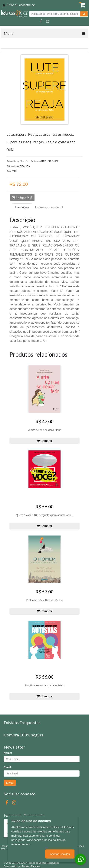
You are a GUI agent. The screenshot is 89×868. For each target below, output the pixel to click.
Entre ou (12, 5)
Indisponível (22, 197)
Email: (8, 767)
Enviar (10, 783)
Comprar (44, 441)
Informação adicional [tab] (49, 207)
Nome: (8, 753)
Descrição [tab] (22, 207)
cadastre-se (27, 5)
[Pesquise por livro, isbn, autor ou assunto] (55, 14)
